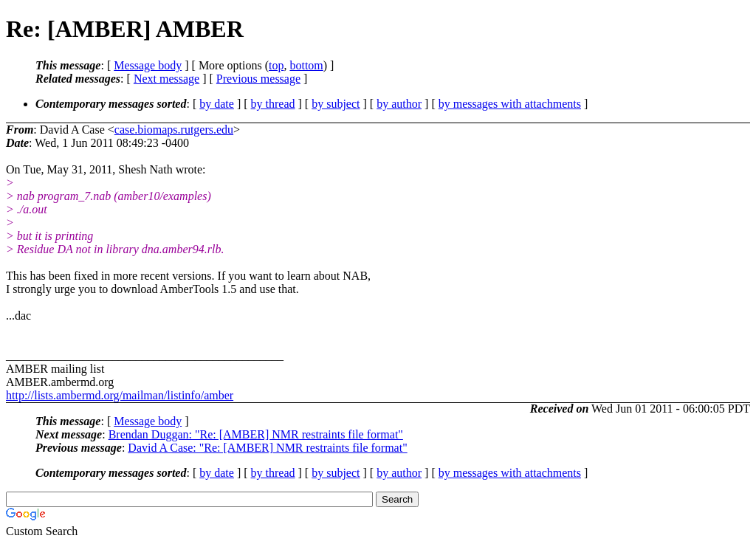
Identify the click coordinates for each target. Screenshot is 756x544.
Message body (148, 65)
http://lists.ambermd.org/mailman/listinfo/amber (120, 395)
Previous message (258, 79)
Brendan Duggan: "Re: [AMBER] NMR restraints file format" (256, 434)
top (276, 65)
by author (399, 104)
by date (217, 104)
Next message (166, 79)
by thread (273, 104)
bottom (306, 65)
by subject (336, 104)
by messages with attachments (510, 104)
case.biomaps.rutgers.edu (174, 130)
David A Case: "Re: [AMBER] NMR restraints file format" (267, 448)
